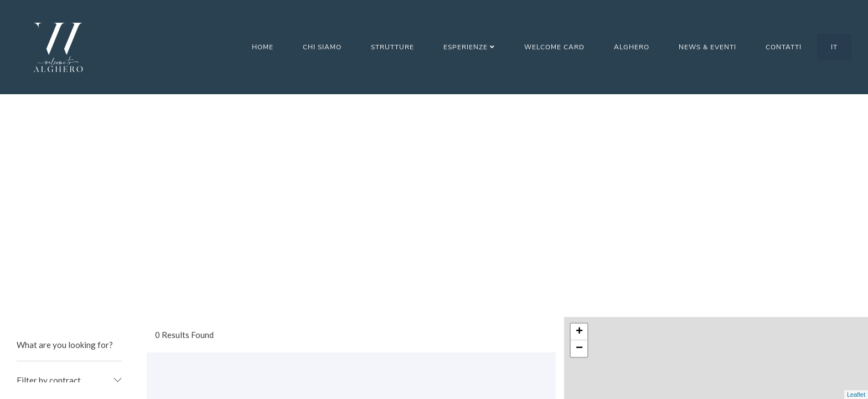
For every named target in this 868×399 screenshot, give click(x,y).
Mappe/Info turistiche (73, 372)
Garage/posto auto (67, 307)
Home (263, 47)
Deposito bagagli (64, 285)
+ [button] (579, 109)
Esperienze (469, 47)
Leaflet (856, 395)
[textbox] (69, 158)
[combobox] (69, 158)
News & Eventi (707, 47)
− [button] (579, 126)
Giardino (48, 329)
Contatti (784, 47)
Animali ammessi (62, 221)
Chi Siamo (322, 47)
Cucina (44, 264)
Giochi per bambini (66, 350)
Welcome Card (554, 47)
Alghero (632, 47)
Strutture (392, 47)
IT (834, 47)
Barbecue (49, 243)
